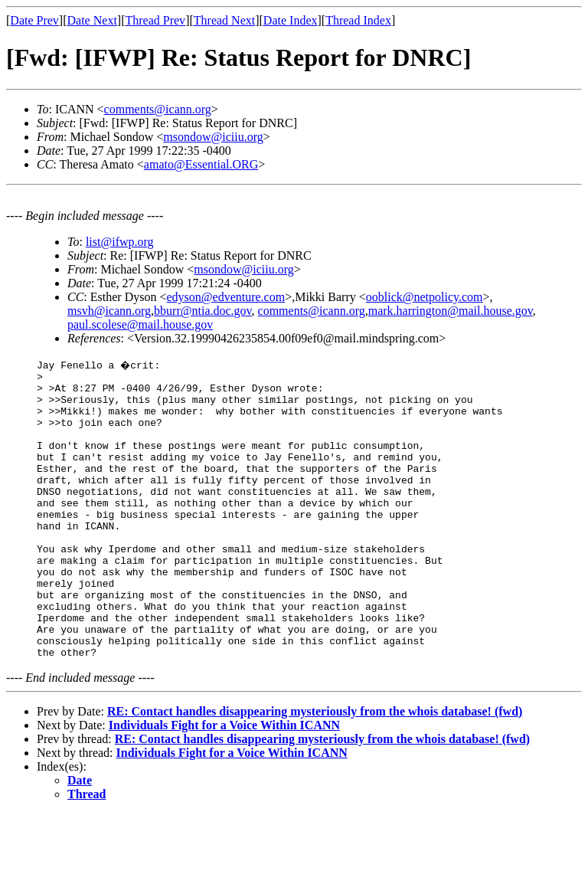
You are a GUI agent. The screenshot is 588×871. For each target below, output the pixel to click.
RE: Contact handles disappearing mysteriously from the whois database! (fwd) (315, 769)
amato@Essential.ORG (201, 164)
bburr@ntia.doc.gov (203, 311)
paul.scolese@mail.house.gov (140, 324)
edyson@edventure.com (225, 297)
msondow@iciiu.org (213, 137)
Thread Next (224, 20)
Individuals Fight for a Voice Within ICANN (224, 783)
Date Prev (34, 20)
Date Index (291, 20)
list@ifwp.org (120, 242)
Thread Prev (155, 20)
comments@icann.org (158, 109)
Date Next (92, 20)
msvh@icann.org (109, 311)
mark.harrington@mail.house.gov (451, 311)
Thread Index (358, 20)
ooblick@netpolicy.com (425, 297)
